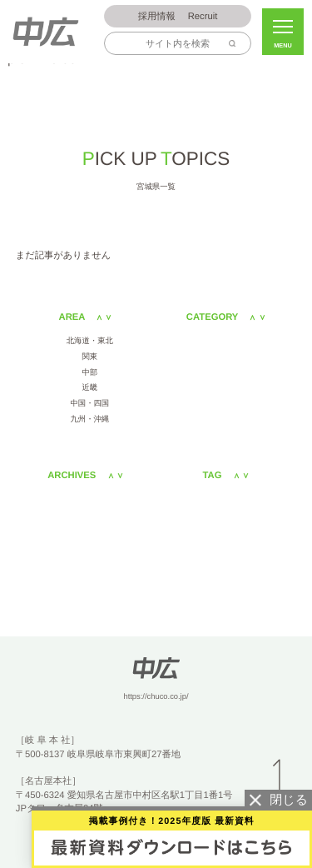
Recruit (178, 17)
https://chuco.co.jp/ (156, 696)
